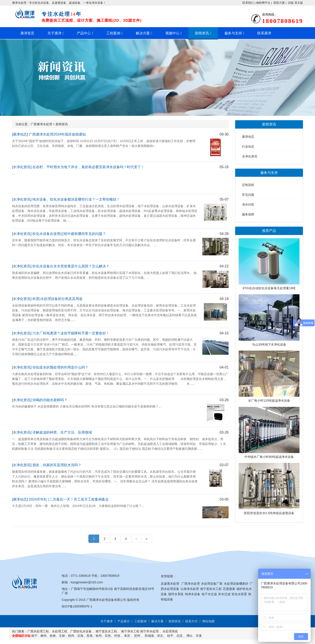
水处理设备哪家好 (236, 584)
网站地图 (208, 621)
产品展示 (124, 621)
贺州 (137, 636)
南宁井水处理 (149, 631)
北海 (80, 636)
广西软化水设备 (81, 631)
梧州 (71, 636)
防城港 (149, 636)
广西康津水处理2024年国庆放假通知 (57, 134)
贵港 (89, 636)
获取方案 (279, 3)
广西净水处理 (191, 584)
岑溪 (199, 636)
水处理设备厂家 (212, 584)
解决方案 (143, 33)
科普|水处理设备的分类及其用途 (57, 299)
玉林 (62, 636)
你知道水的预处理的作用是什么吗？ (60, 367)
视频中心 (172, 33)
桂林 (53, 636)
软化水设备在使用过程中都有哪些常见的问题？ (69, 234)
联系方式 (191, 621)
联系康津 (264, 33)
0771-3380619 (81, 576)
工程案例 (113, 33)
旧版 (291, 3)
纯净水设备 (192, 594)
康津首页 (27, 33)
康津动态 (20, 134)
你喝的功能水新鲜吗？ (50, 400)
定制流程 (248, 185)
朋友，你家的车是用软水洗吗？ (57, 465)
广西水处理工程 (38, 631)
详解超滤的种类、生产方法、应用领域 (62, 432)
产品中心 (84, 33)
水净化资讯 (22, 167)
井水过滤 (224, 594)
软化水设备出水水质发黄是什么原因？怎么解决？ (71, 266)
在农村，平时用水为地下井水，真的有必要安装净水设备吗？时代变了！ (88, 167)
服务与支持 (233, 33)
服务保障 (248, 214)
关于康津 (54, 33)
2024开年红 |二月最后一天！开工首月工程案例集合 (69, 499)
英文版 (299, 3)
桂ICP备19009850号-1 (77, 606)
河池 (117, 636)
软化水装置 (239, 594)
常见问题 (248, 195)
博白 (189, 636)
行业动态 (248, 146)
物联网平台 (263, 3)
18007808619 (110, 576)
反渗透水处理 (170, 584)
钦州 (99, 636)
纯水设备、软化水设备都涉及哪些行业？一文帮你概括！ (76, 199)
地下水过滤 (209, 594)
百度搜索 (229, 589)
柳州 (44, 636)
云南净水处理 (190, 589)
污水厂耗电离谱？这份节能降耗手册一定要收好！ (71, 333)
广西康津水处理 (41, 124)
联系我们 (248, 3)
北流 (179, 636)
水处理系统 (170, 631)
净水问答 (248, 205)
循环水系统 (176, 594)
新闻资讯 (202, 33)
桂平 (170, 636)
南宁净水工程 (130, 631)
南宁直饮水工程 (211, 589)
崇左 (160, 636)
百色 (108, 636)
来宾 (127, 636)
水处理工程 (59, 631)
